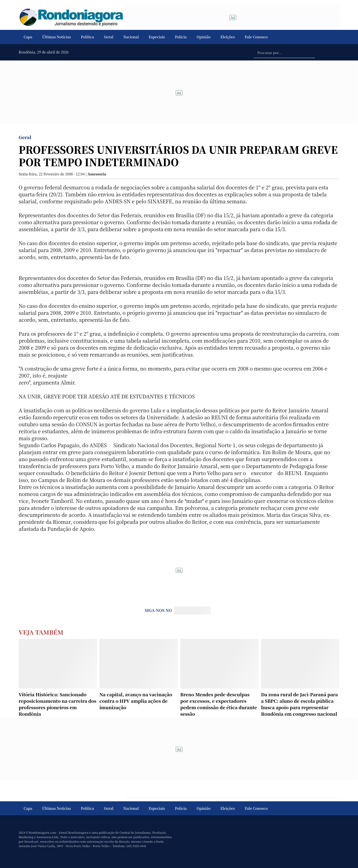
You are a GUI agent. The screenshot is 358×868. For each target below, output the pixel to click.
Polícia (181, 37)
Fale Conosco (256, 37)
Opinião (204, 37)
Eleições (228, 37)
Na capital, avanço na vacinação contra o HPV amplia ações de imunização (136, 701)
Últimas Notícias (57, 37)
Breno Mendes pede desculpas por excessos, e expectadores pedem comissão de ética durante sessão (219, 704)
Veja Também (41, 632)
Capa (28, 37)
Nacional (131, 37)
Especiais (157, 37)
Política (87, 37)
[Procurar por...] (284, 52)
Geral (109, 37)
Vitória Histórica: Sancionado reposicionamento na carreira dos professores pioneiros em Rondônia (58, 704)
